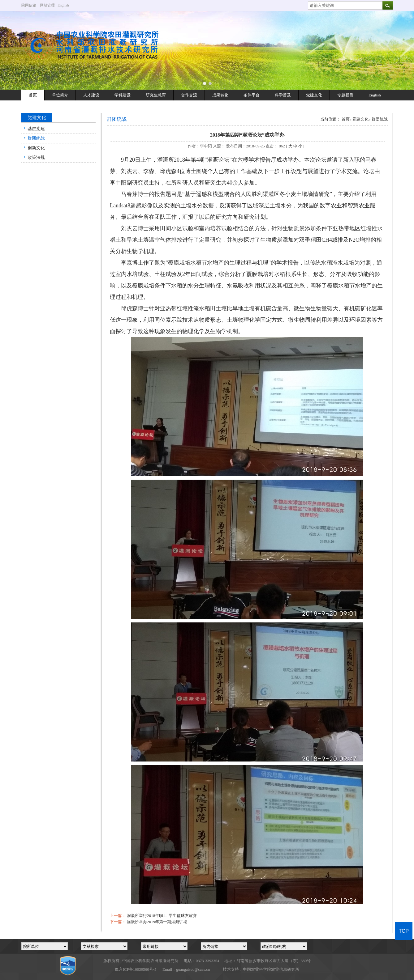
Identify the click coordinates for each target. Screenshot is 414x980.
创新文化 (36, 148)
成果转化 (220, 95)
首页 (33, 95)
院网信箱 (29, 5)
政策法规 (36, 157)
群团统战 (36, 138)
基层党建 (36, 129)
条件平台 (252, 95)
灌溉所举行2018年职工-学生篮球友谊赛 (162, 916)
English (66, 5)
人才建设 (91, 95)
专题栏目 (345, 95)
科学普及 (283, 95)
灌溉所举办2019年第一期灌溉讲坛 (157, 922)
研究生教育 (156, 95)
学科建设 (123, 95)
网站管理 (47, 5)
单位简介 (60, 95)
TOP (404, 931)
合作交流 (189, 95)
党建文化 (314, 95)
